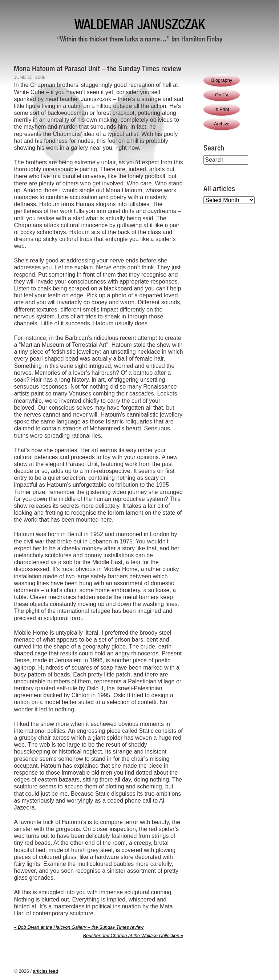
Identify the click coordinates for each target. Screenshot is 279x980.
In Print (222, 109)
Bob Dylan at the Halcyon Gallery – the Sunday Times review (79, 927)
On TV (222, 95)
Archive (222, 124)
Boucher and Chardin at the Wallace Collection (133, 935)
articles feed (46, 971)
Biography (222, 80)
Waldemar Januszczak (140, 24)
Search (214, 148)
